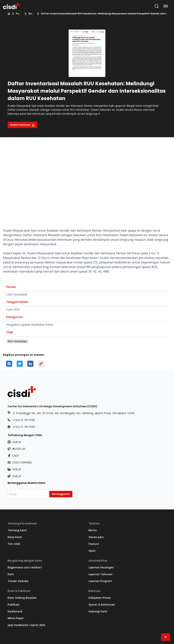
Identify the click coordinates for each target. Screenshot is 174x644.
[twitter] (20, 364)
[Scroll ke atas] (166, 637)
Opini (92, 551)
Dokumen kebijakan (31, 14)
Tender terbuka (18, 581)
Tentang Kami (17, 530)
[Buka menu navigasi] (166, 6)
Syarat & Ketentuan (102, 604)
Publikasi (19, 14)
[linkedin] (30, 364)
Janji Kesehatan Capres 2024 (26, 625)
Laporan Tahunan (100, 574)
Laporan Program (100, 581)
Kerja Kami (15, 537)
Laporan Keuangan (101, 567)
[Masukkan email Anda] (41, 494)
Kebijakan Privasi (100, 598)
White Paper (16, 618)
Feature (94, 544)
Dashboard (15, 611)
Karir (11, 574)
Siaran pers (96, 537)
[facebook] (9, 364)
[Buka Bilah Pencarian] (157, 6)
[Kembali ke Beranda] (12, 5)
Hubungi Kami (98, 611)
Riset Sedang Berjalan (22, 598)
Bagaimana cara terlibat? (25, 567)
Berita (93, 530)
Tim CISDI (14, 544)
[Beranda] (9, 14)
